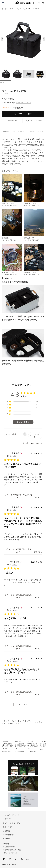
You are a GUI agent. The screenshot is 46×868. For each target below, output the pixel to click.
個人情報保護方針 (9, 847)
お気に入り (39, 3)
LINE (22, 859)
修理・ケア (7, 827)
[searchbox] (13, 434)
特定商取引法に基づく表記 (12, 850)
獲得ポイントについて (24, 103)
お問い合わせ (8, 835)
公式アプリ (7, 819)
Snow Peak (23, 3)
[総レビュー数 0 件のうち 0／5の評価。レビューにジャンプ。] (12, 108)
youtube (27, 859)
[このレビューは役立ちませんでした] (39, 497)
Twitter (10, 859)
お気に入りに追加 (36, 121)
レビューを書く (23, 422)
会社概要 (6, 839)
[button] (44, 39)
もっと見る (23, 704)
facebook (16, 859)
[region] (23, 402)
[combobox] (32, 443)
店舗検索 (6, 831)
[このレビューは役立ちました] (35, 497)
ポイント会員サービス (12, 823)
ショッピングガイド (11, 815)
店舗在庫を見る (12, 121)
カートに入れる (25, 114)
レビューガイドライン (10, 853)
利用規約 (6, 844)
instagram (4, 859)
